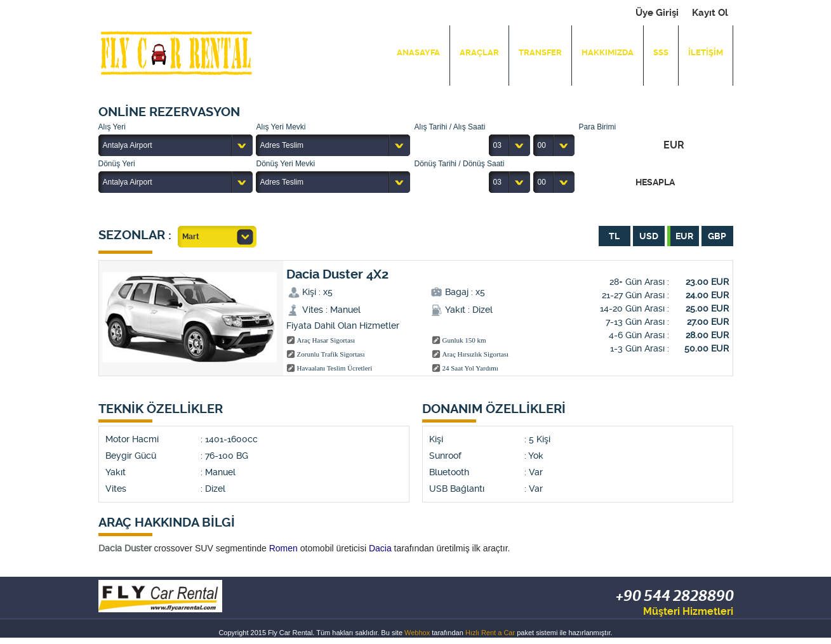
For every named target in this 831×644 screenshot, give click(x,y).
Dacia (380, 548)
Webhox (417, 633)
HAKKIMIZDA (608, 52)
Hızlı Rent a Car (490, 633)
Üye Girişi (657, 13)
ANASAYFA (418, 52)
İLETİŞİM (706, 52)
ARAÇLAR (479, 52)
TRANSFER (540, 52)
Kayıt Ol (710, 13)
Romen (283, 548)
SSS (661, 52)
